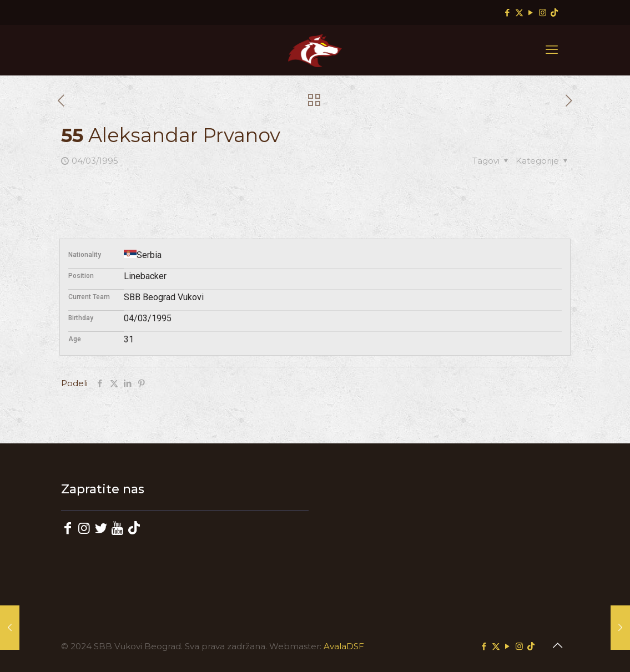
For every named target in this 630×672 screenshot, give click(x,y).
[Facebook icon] (508, 12)
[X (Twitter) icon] (519, 12)
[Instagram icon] (543, 12)
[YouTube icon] (531, 12)
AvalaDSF (344, 646)
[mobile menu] (552, 50)
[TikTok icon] (554, 12)
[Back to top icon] (558, 645)
